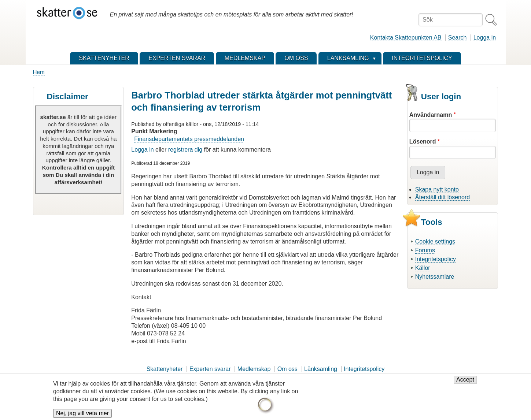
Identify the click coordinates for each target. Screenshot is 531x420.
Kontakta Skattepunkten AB (406, 38)
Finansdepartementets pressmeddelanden (189, 139)
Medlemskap (254, 369)
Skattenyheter (165, 369)
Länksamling (321, 369)
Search (458, 38)
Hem (39, 72)
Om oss (287, 369)
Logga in (485, 38)
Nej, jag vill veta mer (82, 414)
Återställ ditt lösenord (443, 197)
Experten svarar (210, 369)
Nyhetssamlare (435, 277)
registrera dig (185, 150)
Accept (465, 380)
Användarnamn (431, 115)
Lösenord (423, 142)
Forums (425, 250)
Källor (423, 268)
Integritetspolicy (436, 259)
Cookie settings (435, 241)
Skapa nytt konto (437, 189)
